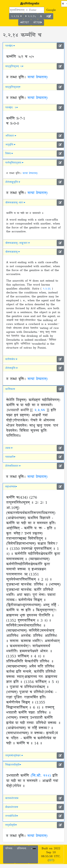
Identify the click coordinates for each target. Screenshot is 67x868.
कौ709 (38, 22)
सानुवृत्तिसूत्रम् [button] (13, 87)
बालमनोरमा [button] (12, 798)
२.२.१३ (16, 16)
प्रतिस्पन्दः (22, 848)
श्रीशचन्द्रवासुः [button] (13, 252)
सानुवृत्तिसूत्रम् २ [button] (14, 66)
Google (51, 10)
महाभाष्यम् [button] (11, 487)
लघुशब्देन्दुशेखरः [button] (14, 756)
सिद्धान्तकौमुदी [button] (13, 765)
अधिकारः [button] (11, 136)
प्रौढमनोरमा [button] (12, 807)
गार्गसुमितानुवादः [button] (14, 163)
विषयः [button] (9, 154)
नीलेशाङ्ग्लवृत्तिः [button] (13, 182)
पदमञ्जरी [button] (10, 457)
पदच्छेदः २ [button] (12, 108)
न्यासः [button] (9, 448)
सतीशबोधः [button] (11, 359)
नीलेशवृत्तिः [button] (11, 368)
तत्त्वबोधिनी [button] (12, 816)
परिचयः (9, 848)
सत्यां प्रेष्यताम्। (38, 77)
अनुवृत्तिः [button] (10, 145)
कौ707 (25, 22)
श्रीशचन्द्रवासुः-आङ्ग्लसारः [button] (18, 243)
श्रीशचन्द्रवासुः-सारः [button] (15, 203)
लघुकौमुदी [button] (11, 825)
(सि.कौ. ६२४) (41, 776)
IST (51, 860)
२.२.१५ (31, 16)
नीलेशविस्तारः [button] (13, 466)
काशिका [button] (10, 389)
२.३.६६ (47, 289)
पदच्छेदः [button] (10, 46)
